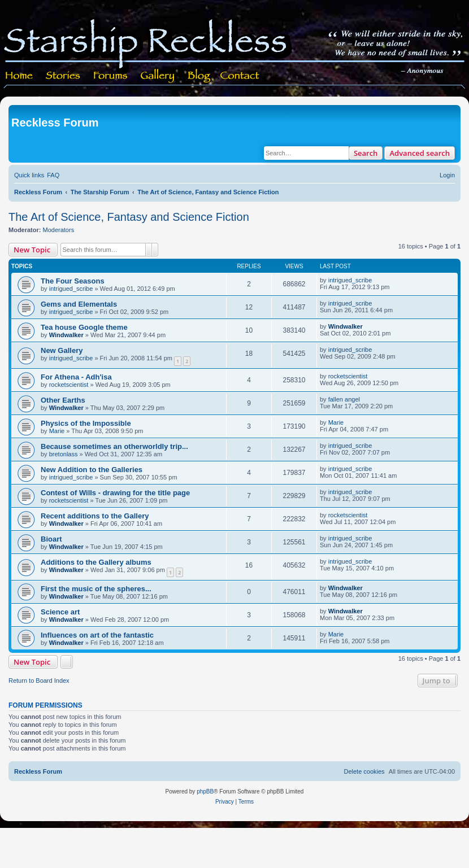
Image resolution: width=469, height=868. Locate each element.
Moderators (59, 230)
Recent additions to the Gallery (95, 516)
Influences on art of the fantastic (97, 635)
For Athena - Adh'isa (76, 377)
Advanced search (420, 153)
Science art (60, 612)
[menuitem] (53, 175)
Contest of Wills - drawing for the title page (115, 493)
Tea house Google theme (84, 327)
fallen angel (344, 399)
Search (366, 153)
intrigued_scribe (71, 289)
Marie (57, 431)
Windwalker (66, 335)
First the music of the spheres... (96, 589)
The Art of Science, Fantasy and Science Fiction (129, 217)
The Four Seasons (73, 281)
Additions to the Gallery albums (96, 562)
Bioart (51, 539)
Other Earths (63, 400)
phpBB (205, 791)
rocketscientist (69, 385)
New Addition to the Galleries (92, 470)
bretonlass (64, 454)
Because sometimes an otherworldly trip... (114, 446)
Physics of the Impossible (86, 423)
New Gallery (62, 350)
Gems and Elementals (79, 304)
